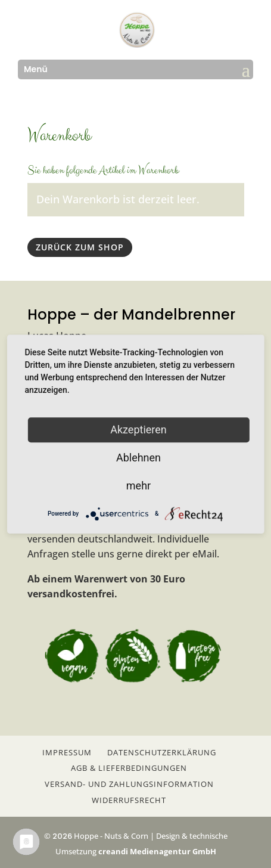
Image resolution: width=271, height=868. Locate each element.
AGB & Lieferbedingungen (129, 768)
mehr (138, 486)
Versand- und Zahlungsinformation (129, 784)
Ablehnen (138, 458)
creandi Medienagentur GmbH (157, 851)
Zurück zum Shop (80, 247)
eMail (205, 554)
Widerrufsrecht (129, 800)
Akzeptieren (138, 430)
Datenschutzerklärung (162, 752)
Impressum (67, 752)
